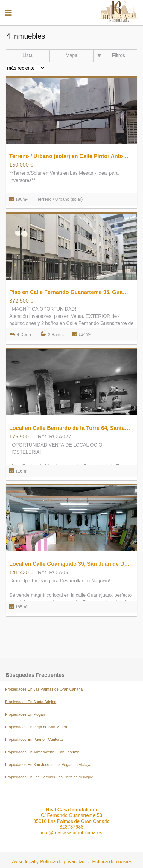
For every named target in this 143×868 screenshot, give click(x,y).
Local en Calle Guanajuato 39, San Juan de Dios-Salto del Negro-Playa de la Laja (70, 564)
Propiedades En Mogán (25, 714)
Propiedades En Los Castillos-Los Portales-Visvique (49, 777)
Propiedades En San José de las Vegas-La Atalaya (48, 765)
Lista (28, 55)
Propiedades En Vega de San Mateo (36, 727)
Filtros (118, 55)
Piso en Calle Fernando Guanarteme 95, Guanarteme (70, 292)
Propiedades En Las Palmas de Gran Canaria (44, 689)
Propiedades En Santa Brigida (31, 702)
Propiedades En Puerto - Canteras (34, 739)
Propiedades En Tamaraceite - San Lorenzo (42, 752)
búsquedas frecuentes (35, 675)
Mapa (71, 55)
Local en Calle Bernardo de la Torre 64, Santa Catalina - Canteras (70, 428)
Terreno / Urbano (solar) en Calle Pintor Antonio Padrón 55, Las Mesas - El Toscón (70, 156)
